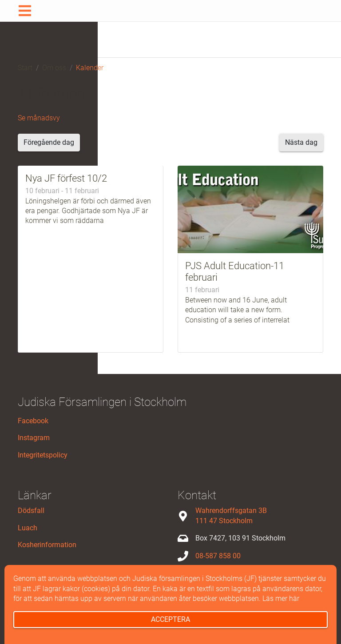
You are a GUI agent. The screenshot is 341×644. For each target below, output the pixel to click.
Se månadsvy (39, 118)
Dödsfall (31, 511)
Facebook (33, 421)
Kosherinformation (47, 545)
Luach (28, 528)
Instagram (34, 438)
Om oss (54, 68)
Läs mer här (281, 598)
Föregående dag (49, 142)
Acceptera (170, 619)
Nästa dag (301, 142)
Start (25, 68)
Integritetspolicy (43, 455)
